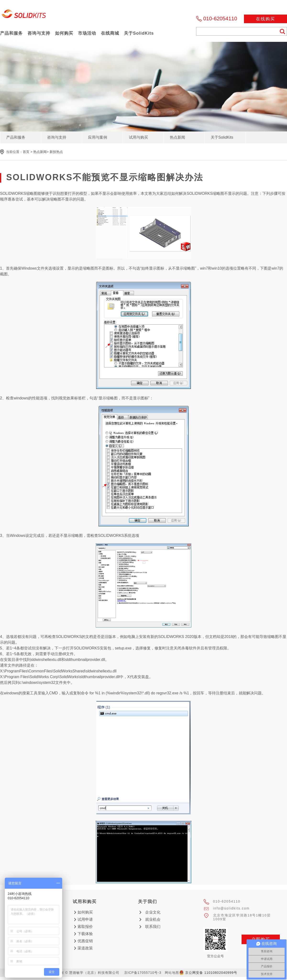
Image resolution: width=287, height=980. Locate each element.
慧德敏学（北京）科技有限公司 (24, 15)
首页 (26, 152)
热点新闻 (40, 152)
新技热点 (56, 152)
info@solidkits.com (231, 908)
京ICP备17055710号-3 (143, 973)
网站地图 (172, 973)
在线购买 (265, 19)
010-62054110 (220, 19)
